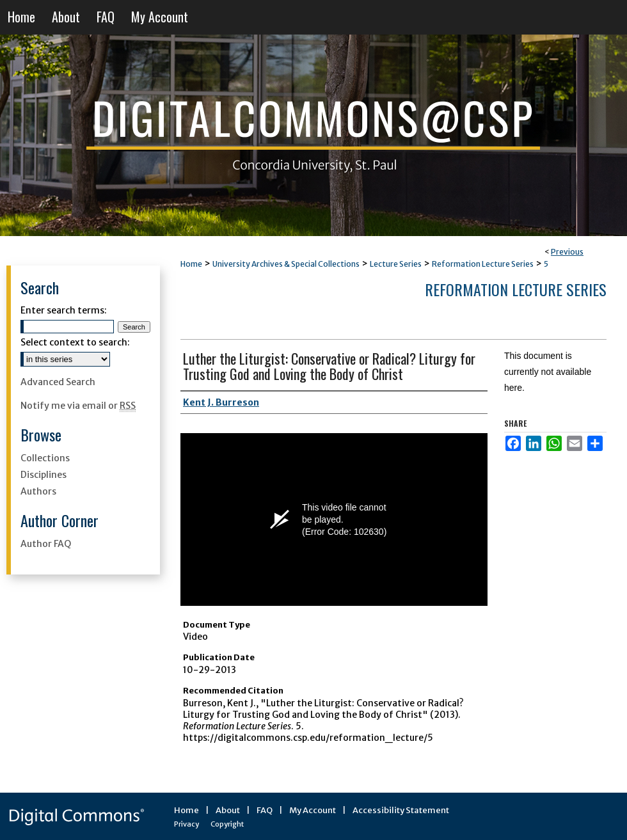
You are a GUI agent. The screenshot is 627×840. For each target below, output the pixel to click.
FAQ (265, 810)
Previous (567, 252)
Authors (38, 491)
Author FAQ (46, 544)
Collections (45, 458)
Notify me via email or (78, 406)
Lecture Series (396, 264)
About (228, 810)
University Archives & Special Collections (286, 264)
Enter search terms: (64, 310)
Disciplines (44, 475)
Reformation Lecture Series (483, 264)
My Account (313, 810)
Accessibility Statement (401, 810)
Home (191, 264)
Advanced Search (58, 382)
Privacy (187, 824)
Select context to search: (75, 342)
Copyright (227, 824)
